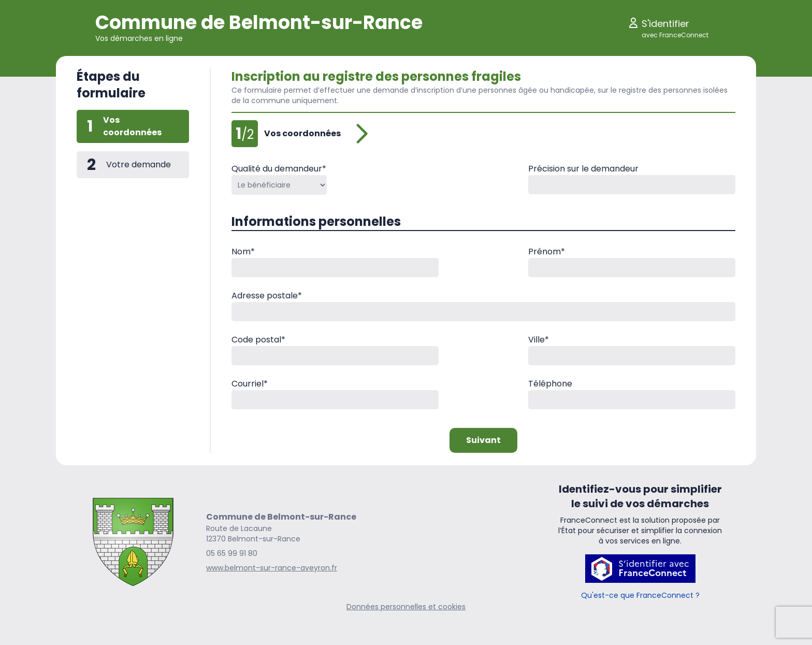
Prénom (547, 252)
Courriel (250, 384)
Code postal (258, 340)
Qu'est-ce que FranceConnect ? (640, 595)
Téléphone (550, 384)
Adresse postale (267, 296)
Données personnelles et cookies (406, 607)
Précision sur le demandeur (583, 169)
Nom (243, 252)
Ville (539, 340)
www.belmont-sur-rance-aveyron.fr (272, 568)
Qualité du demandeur (279, 169)
